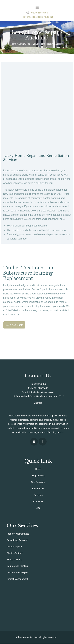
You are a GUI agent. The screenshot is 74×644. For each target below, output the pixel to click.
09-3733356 (40, 384)
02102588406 (41, 388)
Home (13, 44)
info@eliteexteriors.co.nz (42, 393)
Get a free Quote (15, 325)
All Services (24, 44)
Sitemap (38, 403)
